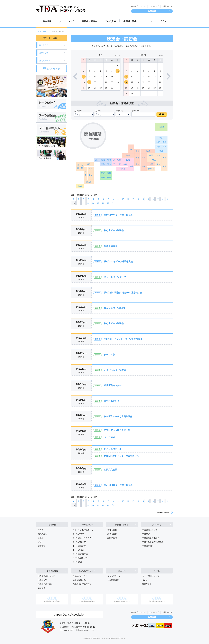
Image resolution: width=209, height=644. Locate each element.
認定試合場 (112, 538)
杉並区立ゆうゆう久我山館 (117, 430)
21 (79, 203)
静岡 (144, 166)
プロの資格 (110, 21)
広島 (103, 164)
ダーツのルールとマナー (83, 538)
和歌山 (122, 169)
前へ (74, 199)
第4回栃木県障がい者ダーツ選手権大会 (123, 293)
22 (83, 203)
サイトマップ (154, 6)
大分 (91, 169)
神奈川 (151, 169)
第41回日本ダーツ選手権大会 (118, 485)
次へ (113, 203)
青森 (161, 138)
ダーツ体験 (110, 354)
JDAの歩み (42, 534)
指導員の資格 (130, 21)
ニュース (148, 21)
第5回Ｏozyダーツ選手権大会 (118, 262)
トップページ (43, 31)
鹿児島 (89, 182)
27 (108, 203)
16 (126, 82)
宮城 (164, 147)
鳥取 (109, 160)
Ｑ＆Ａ (164, 21)
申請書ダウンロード (138, 6)
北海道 (161, 127)
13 (138, 199)
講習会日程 (44, 53)
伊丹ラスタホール (113, 449)
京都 (119, 160)
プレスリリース (114, 576)
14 (143, 199)
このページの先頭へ (162, 513)
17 (157, 199)
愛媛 (103, 173)
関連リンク (147, 584)
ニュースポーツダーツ (115, 277)
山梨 (151, 164)
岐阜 (137, 158)
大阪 (119, 164)
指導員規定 (42, 580)
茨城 (164, 158)
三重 (131, 166)
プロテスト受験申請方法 (153, 542)
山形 (158, 147)
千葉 (164, 166)
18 (162, 199)
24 (93, 203)
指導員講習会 (111, 246)
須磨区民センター (113, 385)
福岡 (89, 164)
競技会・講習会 (89, 21)
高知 (103, 178)
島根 (103, 160)
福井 (128, 155)
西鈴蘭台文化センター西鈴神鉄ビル (121, 456)
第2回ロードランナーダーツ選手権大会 (123, 339)
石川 (131, 149)
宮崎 (91, 175)
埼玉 (154, 160)
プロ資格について (150, 530)
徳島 (109, 178)
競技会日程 (44, 45)
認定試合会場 (45, 61)
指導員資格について (46, 576)
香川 (109, 173)
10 (118, 71)
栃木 (158, 155)
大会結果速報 (113, 580)
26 (103, 203)
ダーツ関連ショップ (151, 576)
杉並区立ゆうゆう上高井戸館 (118, 416)
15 (148, 199)
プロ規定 (146, 534)
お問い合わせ (167, 6)
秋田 (158, 142)
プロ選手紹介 (148, 546)
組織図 (41, 538)
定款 (40, 542)
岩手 (164, 142)
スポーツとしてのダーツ (83, 530)
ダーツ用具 (77, 562)
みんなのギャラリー (87, 571)
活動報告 (42, 546)
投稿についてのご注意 (82, 584)
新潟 (148, 151)
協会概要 (47, 21)
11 (84, 77)
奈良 (125, 164)
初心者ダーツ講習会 (114, 230)
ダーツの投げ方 (79, 542)
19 (89, 82)
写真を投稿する (79, 580)
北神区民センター (113, 401)
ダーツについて (67, 21)
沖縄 (80, 186)
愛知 (137, 164)
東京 (158, 164)
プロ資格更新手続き (151, 538)
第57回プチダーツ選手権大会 (118, 215)
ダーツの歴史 (78, 534)
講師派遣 (42, 588)
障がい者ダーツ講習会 (115, 308)
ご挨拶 (41, 530)
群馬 (151, 155)
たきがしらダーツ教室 (115, 370)
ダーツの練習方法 (80, 554)
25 (98, 203)
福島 (161, 151)
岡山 (109, 164)
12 (133, 199)
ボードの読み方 (79, 546)
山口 (97, 160)
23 (88, 203)
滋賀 (128, 160)
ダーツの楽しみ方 (80, 558)
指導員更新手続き (45, 584)
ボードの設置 (78, 550)
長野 (144, 158)
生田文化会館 (111, 470)
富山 (137, 151)
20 (74, 203)
